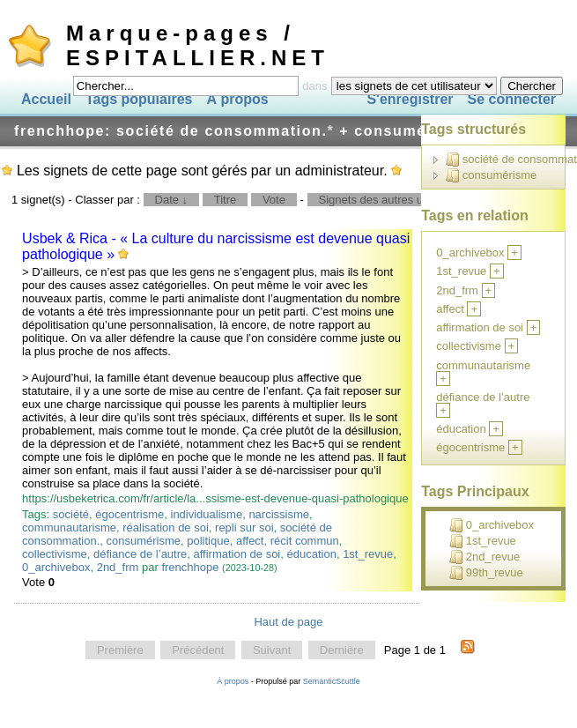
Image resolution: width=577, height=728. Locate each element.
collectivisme (55, 554)
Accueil (46, 99)
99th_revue (486, 573)
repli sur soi (244, 527)
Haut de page (288, 622)
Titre (226, 200)
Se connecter (512, 99)
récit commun (305, 541)
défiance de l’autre (140, 554)
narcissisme (279, 514)
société (71, 514)
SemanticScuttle (332, 681)
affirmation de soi (237, 554)
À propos (237, 99)
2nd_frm (118, 567)
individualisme (207, 514)
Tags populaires (139, 99)
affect (250, 541)
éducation (312, 554)
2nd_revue (485, 557)
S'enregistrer (410, 99)
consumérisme (143, 541)
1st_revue (368, 554)
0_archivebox (56, 567)
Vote (274, 200)
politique (208, 541)
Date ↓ (172, 200)
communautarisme (69, 527)
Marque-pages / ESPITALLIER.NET (198, 45)
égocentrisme (129, 514)
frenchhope (190, 567)
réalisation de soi (166, 527)
